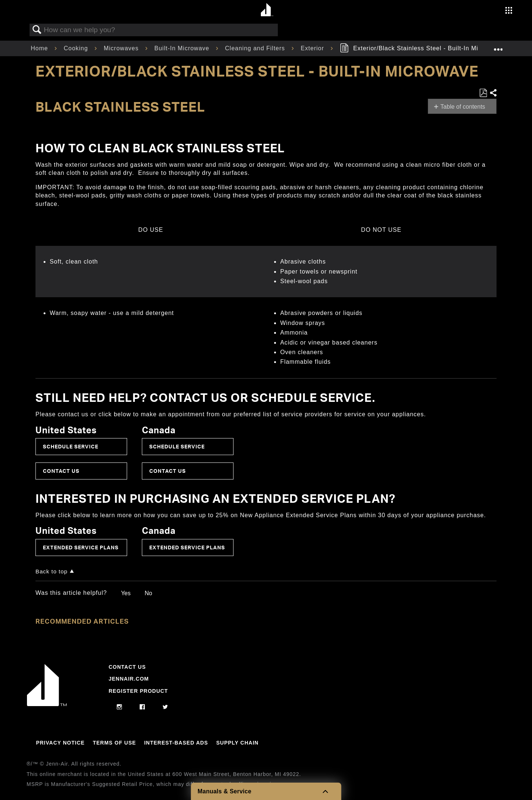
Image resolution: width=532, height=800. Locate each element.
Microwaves (122, 48)
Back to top (52, 571)
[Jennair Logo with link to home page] (47, 704)
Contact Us (61, 471)
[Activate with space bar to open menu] (509, 11)
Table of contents (463, 107)
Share (493, 93)
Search (37, 30)
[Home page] (267, 10)
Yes (126, 593)
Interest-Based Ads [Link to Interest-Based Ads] (176, 743)
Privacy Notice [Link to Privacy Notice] (60, 743)
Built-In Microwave (183, 48)
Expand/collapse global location (498, 46)
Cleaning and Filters (256, 48)
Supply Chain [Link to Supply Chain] (237, 743)
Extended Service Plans (81, 547)
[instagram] (120, 707)
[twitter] (165, 707)
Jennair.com (129, 679)
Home (40, 48)
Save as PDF (483, 93)
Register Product (138, 691)
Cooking (77, 48)
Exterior (313, 48)
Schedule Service (71, 446)
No (148, 593)
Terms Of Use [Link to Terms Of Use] (114, 743)
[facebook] (142, 707)
